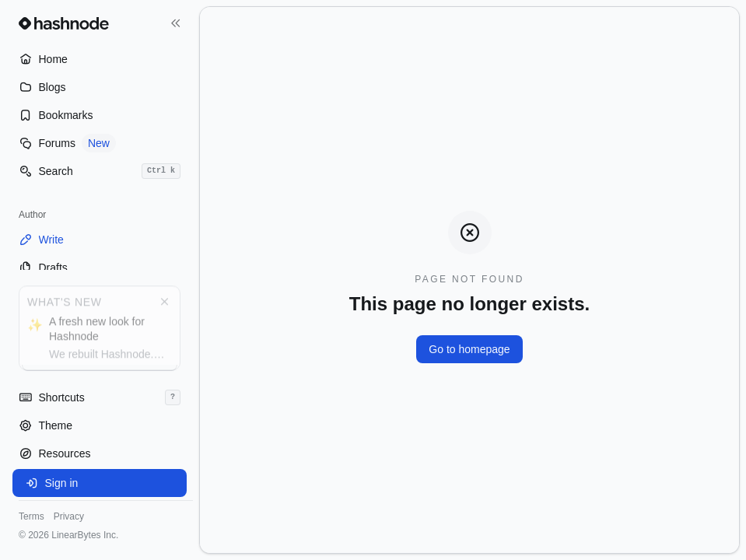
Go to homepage (469, 349)
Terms (32, 516)
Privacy (69, 516)
